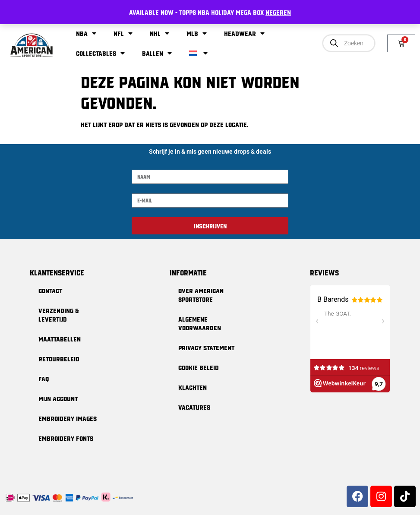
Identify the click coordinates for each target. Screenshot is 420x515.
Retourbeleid (59, 359)
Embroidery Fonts (66, 438)
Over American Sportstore (201, 295)
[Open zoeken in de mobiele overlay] (349, 43)
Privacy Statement (206, 348)
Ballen (157, 53)
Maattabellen (60, 339)
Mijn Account (58, 398)
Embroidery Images (68, 418)
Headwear (244, 33)
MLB (197, 33)
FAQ (44, 379)
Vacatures (194, 407)
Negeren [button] (278, 12)
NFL (123, 33)
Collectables (100, 53)
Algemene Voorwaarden (200, 323)
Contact (50, 291)
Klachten (193, 387)
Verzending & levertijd (59, 315)
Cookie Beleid (199, 367)
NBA (86, 33)
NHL (159, 33)
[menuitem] (198, 53)
